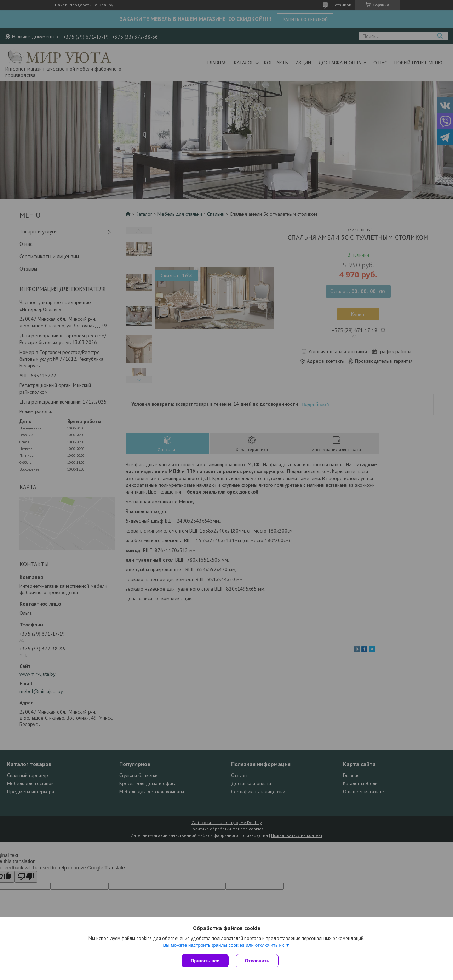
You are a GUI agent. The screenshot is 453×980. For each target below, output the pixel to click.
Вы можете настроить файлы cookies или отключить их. (224, 945)
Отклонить (257, 961)
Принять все (205, 961)
